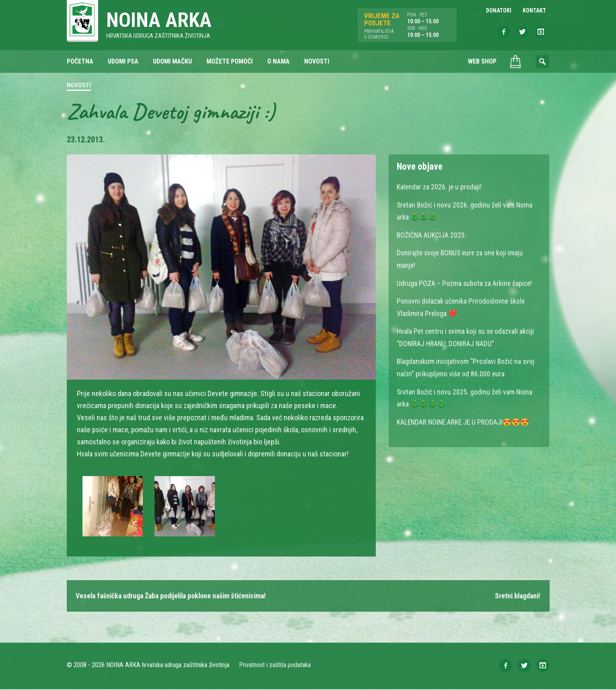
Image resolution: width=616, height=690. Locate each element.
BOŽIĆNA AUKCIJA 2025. (432, 235)
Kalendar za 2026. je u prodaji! (440, 187)
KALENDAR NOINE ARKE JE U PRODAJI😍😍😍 (464, 419)
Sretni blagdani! (517, 597)
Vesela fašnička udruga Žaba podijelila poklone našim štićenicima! (175, 597)
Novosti (79, 86)
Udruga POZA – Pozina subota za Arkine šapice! (465, 282)
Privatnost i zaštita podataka (275, 666)
